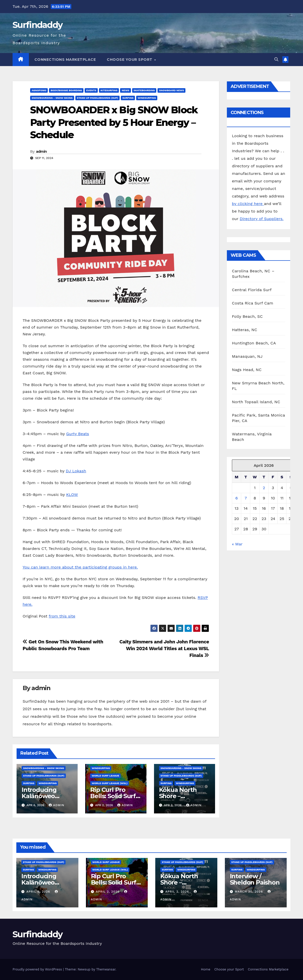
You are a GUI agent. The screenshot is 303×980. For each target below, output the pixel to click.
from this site (62, 616)
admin (41, 151)
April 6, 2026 (39, 892)
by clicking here (248, 204)
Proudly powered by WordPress (38, 969)
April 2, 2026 (108, 892)
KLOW (72, 495)
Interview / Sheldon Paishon (255, 879)
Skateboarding (144, 90)
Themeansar (106, 969)
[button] (276, 59)
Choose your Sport (130, 60)
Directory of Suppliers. (262, 219)
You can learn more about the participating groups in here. (80, 567)
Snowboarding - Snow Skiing (52, 98)
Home (206, 969)
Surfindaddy (37, 25)
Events (91, 90)
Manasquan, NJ (247, 356)
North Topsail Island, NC (256, 402)
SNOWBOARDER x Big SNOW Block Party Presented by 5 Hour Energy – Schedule (114, 122)
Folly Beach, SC (247, 316)
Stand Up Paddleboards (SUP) (97, 98)
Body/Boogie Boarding (66, 90)
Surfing (128, 98)
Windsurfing (147, 98)
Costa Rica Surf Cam (253, 303)
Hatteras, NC (245, 330)
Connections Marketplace (65, 60)
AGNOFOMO (39, 90)
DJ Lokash (76, 471)
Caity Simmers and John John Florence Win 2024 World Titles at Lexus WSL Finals (164, 649)
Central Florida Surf (252, 290)
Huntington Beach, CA (254, 343)
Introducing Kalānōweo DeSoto (39, 796)
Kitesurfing (109, 90)
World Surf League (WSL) (110, 783)
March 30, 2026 (249, 892)
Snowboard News (171, 90)
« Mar (237, 544)
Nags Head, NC (247, 370)
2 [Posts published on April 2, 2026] (264, 488)
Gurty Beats (78, 434)
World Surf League (105, 776)
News (125, 90)
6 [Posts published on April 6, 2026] (237, 498)
